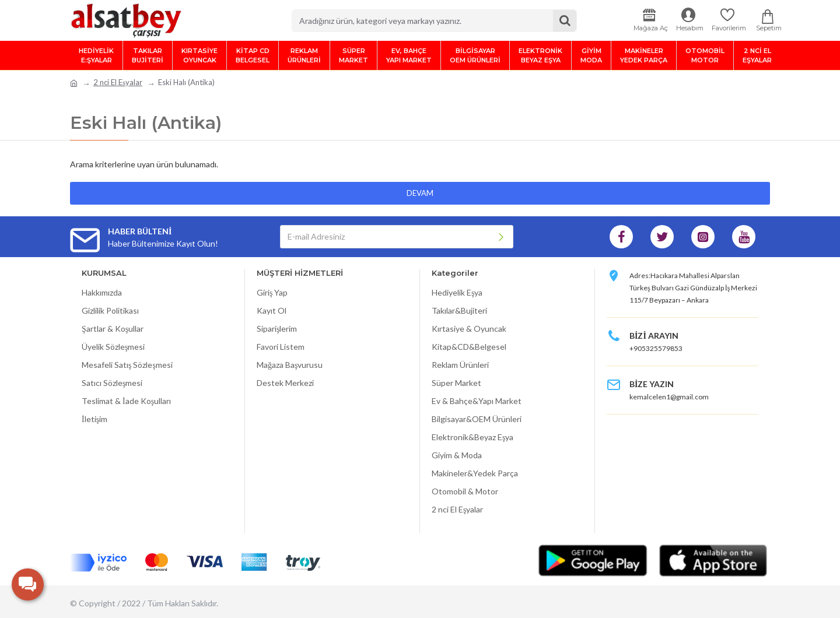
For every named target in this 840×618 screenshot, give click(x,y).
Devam (420, 193)
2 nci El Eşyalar (118, 82)
